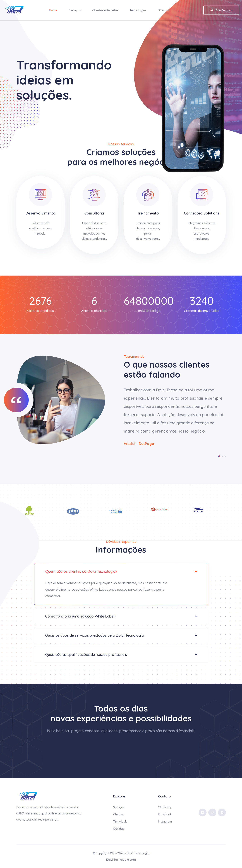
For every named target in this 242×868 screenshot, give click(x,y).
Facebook (165, 814)
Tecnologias (138, 10)
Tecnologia (120, 821)
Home (53, 10)
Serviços (75, 10)
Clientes (118, 814)
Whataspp (165, 807)
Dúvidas (163, 10)
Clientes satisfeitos (105, 10)
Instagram (165, 821)
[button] (219, 456)
